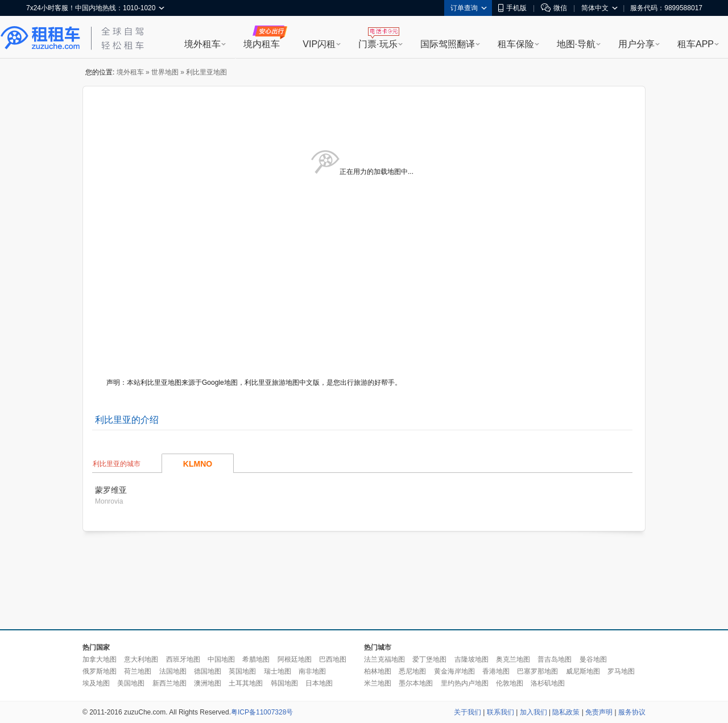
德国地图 (208, 671)
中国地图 (221, 659)
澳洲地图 (208, 683)
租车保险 (516, 44)
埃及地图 (96, 683)
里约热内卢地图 (465, 683)
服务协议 (632, 712)
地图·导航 (576, 44)
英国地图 (242, 671)
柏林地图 (378, 671)
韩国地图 (284, 683)
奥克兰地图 (513, 659)
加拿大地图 (100, 659)
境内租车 (262, 44)
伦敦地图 (510, 683)
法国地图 (173, 671)
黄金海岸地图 (454, 671)
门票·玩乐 (378, 44)
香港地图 (496, 671)
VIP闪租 (319, 44)
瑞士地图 (278, 671)
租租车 (40, 38)
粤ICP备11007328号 (262, 712)
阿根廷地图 (295, 659)
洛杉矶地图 (548, 683)
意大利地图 (141, 659)
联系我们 (500, 712)
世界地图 (165, 72)
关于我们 (468, 712)
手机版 (512, 8)
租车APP (696, 44)
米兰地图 (378, 683)
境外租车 (202, 44)
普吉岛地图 (555, 659)
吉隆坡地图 (471, 659)
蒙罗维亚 (111, 490)
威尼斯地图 (583, 671)
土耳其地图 (246, 683)
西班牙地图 (183, 659)
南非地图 (312, 671)
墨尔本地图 (416, 683)
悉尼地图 (412, 671)
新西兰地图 (169, 683)
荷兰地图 (138, 671)
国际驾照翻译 (448, 44)
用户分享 (636, 44)
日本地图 (319, 683)
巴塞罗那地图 (537, 671)
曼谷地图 (593, 659)
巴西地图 (333, 659)
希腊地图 (256, 659)
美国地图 (131, 683)
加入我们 (533, 712)
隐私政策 (566, 712)
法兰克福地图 (384, 659)
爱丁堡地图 (429, 659)
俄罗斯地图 (100, 671)
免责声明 (599, 712)
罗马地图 (621, 671)
